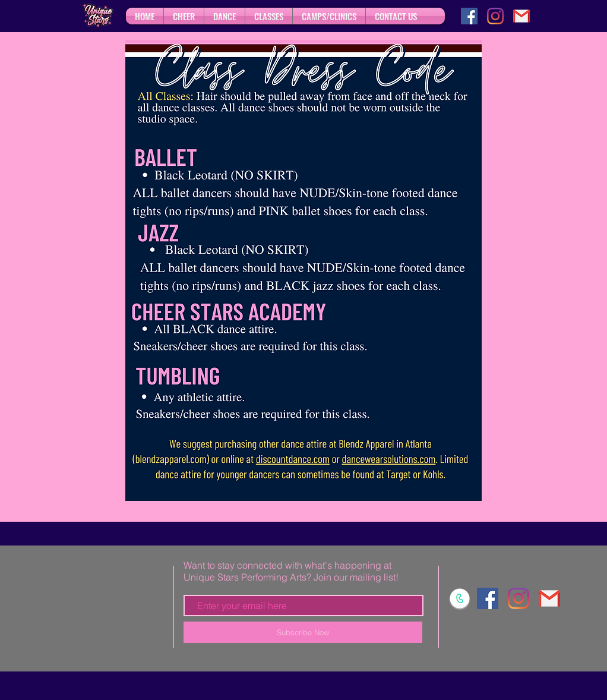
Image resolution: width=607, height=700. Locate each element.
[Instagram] (495, 16)
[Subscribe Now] (303, 632)
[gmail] (521, 16)
